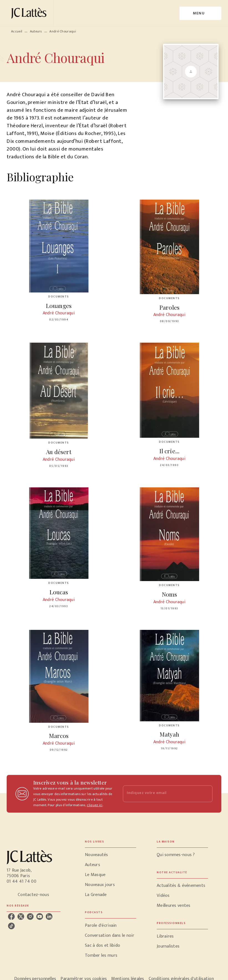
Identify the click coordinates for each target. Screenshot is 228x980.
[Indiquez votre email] (161, 794)
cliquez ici (95, 805)
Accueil (17, 31)
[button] (111, 855)
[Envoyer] (206, 794)
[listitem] (11, 917)
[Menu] (200, 13)
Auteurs (36, 31)
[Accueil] (30, 13)
